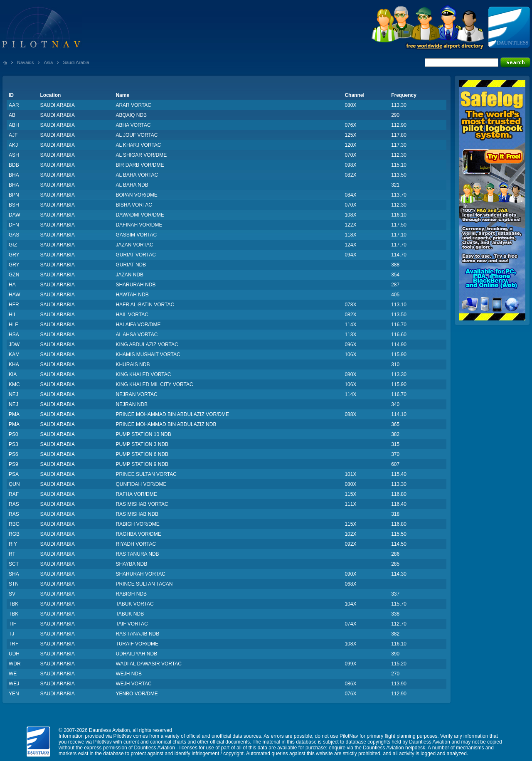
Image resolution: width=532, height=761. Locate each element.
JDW (14, 345)
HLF (14, 325)
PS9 (14, 464)
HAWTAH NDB (132, 295)
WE (13, 674)
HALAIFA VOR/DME (138, 325)
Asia (48, 62)
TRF (14, 644)
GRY (14, 255)
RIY (13, 544)
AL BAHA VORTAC (137, 175)
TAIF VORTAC (132, 624)
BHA (14, 175)
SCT (14, 564)
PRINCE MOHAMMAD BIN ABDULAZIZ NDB (166, 424)
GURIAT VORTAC (135, 255)
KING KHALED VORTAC (143, 374)
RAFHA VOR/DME (136, 494)
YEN (14, 694)
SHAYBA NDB (131, 564)
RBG (14, 524)
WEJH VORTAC (133, 684)
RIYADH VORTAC (136, 544)
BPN (14, 195)
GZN (14, 275)
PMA (14, 414)
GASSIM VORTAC (136, 235)
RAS (14, 504)
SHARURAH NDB (135, 285)
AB (12, 115)
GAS (14, 235)
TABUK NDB (130, 614)
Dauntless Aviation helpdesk (394, 748)
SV (12, 594)
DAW (15, 215)
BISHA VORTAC (134, 205)
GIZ (13, 245)
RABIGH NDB (131, 594)
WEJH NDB (129, 674)
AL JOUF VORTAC (137, 135)
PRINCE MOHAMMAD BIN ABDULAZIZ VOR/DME (172, 414)
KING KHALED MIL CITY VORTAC (154, 384)
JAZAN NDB (129, 275)
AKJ (13, 145)
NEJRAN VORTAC (136, 394)
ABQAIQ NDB (131, 115)
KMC (14, 384)
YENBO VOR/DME (137, 694)
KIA (13, 374)
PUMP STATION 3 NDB (142, 444)
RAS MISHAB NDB (137, 514)
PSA (14, 474)
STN (14, 584)
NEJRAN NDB (132, 404)
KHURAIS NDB (133, 364)
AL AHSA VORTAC (137, 335)
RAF (14, 494)
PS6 (14, 454)
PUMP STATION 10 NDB (143, 434)
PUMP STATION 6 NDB (142, 454)
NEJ (14, 394)
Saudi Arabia (76, 62)
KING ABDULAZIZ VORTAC (147, 345)
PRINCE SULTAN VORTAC (146, 474)
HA (12, 285)
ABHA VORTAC (133, 125)
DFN (14, 225)
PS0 (14, 434)
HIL (13, 315)
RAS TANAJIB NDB (137, 634)
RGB (14, 534)
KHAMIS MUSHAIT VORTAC (148, 355)
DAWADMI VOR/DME (140, 215)
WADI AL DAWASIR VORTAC (148, 664)
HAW (15, 295)
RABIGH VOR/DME (137, 524)
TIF (12, 624)
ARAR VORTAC (133, 105)
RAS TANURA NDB (137, 554)
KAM (14, 355)
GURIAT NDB (131, 265)
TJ (11, 634)
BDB (14, 165)
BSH (14, 205)
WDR (15, 664)
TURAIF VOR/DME (137, 644)
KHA (14, 364)
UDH (14, 654)
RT (12, 554)
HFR (14, 305)
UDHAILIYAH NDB (136, 654)
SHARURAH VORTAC (140, 574)
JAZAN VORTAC (134, 245)
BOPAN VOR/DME (136, 195)
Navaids (25, 62)
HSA (14, 335)
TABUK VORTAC (134, 604)
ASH (14, 155)
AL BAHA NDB (132, 185)
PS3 (14, 444)
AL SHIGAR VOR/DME (141, 155)
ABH (14, 125)
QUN (14, 484)
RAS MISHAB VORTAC (142, 504)
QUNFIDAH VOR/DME (141, 484)
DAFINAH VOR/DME (139, 225)
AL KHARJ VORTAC (138, 145)
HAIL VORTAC (132, 315)
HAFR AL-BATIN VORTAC (145, 305)
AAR (14, 105)
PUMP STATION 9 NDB (142, 464)
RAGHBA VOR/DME (138, 534)
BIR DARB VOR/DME (140, 165)
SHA (14, 574)
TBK (14, 604)
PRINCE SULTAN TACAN (144, 584)
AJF (13, 135)
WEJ (14, 684)
